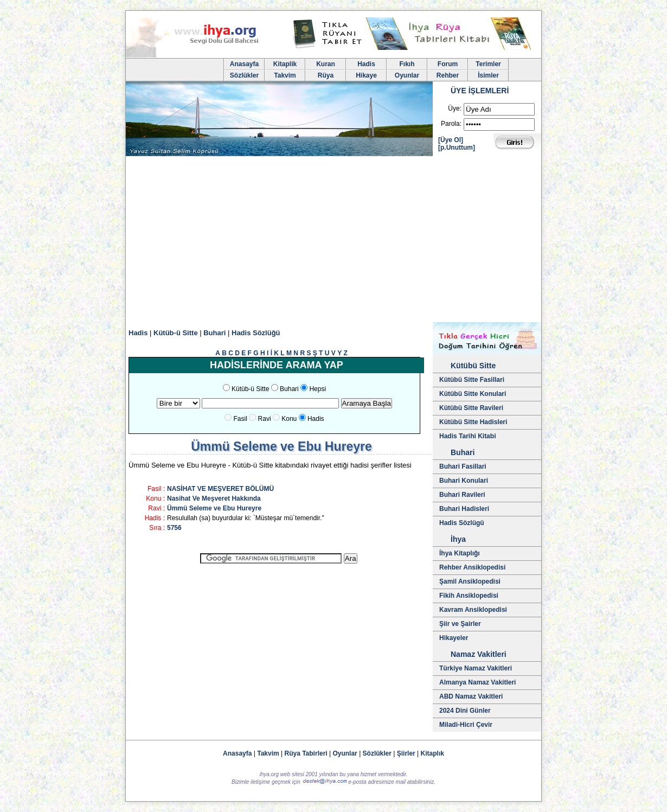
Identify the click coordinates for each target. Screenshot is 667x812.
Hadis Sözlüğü (256, 333)
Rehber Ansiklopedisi (472, 567)
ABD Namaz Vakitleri (471, 696)
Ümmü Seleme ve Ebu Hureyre (214, 508)
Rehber (448, 75)
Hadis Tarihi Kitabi (467, 436)
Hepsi (318, 389)
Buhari (214, 333)
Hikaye (366, 75)
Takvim (285, 75)
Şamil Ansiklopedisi (470, 581)
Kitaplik (285, 64)
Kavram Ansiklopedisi (473, 610)
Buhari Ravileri (462, 495)
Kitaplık (432, 753)
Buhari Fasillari (463, 466)
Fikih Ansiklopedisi (469, 596)
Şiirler (406, 753)
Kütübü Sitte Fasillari (472, 380)
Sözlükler (244, 75)
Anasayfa (244, 64)
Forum (448, 64)
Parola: (451, 124)
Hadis (366, 64)
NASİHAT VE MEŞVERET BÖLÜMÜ (220, 489)
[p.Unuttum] (457, 148)
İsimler (488, 75)
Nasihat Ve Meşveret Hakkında (214, 498)
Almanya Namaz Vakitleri (477, 682)
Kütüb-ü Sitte (176, 333)
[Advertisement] (333, 241)
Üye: (455, 108)
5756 (174, 528)
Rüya (326, 75)
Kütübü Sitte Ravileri (471, 408)
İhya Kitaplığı (460, 553)
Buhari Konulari (464, 481)
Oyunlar (407, 75)
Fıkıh (407, 64)
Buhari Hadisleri (464, 509)
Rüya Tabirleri (306, 753)
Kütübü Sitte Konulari (473, 394)
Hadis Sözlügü (462, 523)
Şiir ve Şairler (460, 624)
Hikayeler (454, 638)
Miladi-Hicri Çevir (466, 725)
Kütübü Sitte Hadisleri (473, 422)
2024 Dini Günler (465, 711)
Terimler (488, 64)
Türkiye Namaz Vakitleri (476, 668)
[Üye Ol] (451, 140)
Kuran (326, 64)
